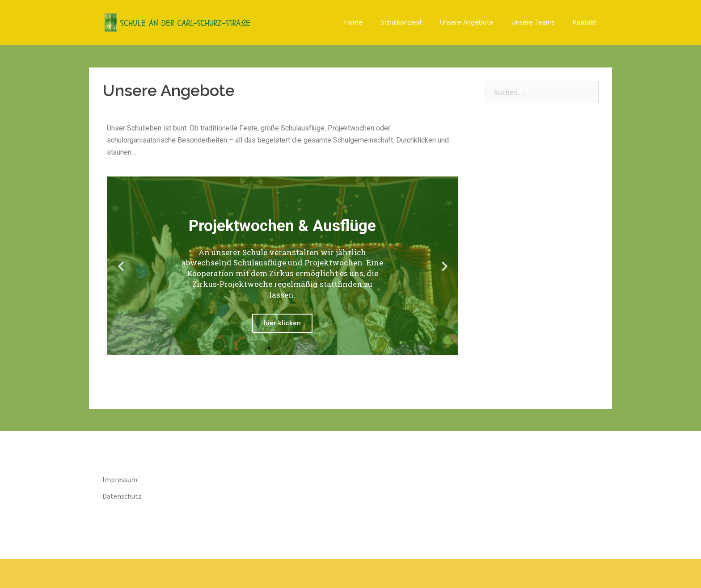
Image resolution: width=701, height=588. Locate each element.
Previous (120, 266)
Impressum (120, 479)
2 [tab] (278, 349)
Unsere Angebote (467, 22)
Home (353, 22)
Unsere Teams (533, 22)
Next (444, 266)
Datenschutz (122, 496)
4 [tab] (296, 349)
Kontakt (585, 22)
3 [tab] (287, 349)
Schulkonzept (401, 22)
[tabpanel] (282, 266)
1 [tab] (269, 349)
